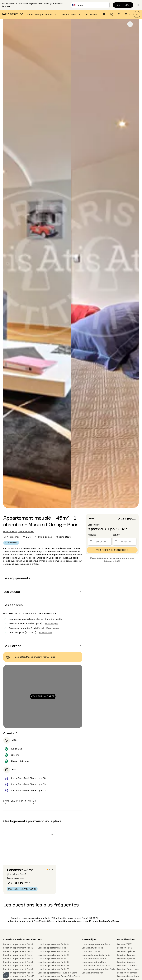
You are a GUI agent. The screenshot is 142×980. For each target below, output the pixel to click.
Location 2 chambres (128, 969)
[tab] (42, 14)
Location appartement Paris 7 (18, 965)
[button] (6, 975)
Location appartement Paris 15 (53, 951)
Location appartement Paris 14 (53, 948)
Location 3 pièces (126, 955)
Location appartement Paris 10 (19, 976)
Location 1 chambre (127, 965)
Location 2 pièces (126, 951)
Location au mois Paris (93, 973)
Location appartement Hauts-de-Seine (58, 973)
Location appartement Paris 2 (18, 948)
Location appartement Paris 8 (18, 969)
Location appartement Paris (96, 944)
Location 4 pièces (126, 958)
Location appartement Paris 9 (18, 973)
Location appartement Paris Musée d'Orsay (32, 921)
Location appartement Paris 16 (53, 955)
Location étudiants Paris (94, 958)
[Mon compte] (137, 14)
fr (128, 14)
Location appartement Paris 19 (53, 965)
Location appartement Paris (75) (38, 918)
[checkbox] (130, 24)
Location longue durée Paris (96, 955)
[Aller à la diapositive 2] (30, 860)
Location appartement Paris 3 (18, 951)
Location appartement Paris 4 (18, 955)
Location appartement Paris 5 (18, 958)
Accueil (14, 918)
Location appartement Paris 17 (53, 958)
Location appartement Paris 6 (18, 962)
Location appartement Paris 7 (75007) (78, 918)
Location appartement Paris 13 (53, 944)
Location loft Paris (91, 951)
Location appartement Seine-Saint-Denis (59, 976)
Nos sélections (126, 939)
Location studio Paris (92, 948)
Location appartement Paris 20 (54, 969)
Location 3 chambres (128, 973)
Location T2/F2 (125, 944)
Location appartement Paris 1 (18, 944)
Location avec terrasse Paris (96, 965)
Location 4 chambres (128, 976)
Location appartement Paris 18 (53, 962)
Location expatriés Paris (94, 962)
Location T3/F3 (125, 948)
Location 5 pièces (126, 962)
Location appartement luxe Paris (98, 969)
